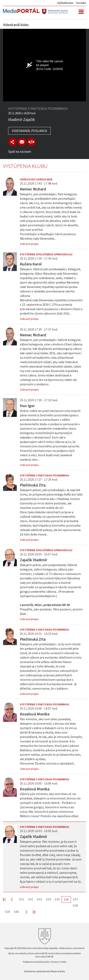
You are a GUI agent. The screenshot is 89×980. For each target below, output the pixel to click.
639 (8, 912)
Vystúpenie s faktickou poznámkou (44, 475)
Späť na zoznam (20, 152)
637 (75, 899)
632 (31, 899)
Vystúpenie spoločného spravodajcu (46, 254)
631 (22, 899)
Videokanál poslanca (29, 131)
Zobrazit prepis (29, 244)
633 (40, 899)
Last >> (31, 912)
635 (57, 899)
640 (16, 912)
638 (75, 905)
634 (48, 899)
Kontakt (81, 3)
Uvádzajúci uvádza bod (36, 179)
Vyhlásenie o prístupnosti (37, 971)
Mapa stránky (58, 971)
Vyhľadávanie (65, 3)
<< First (7, 899)
